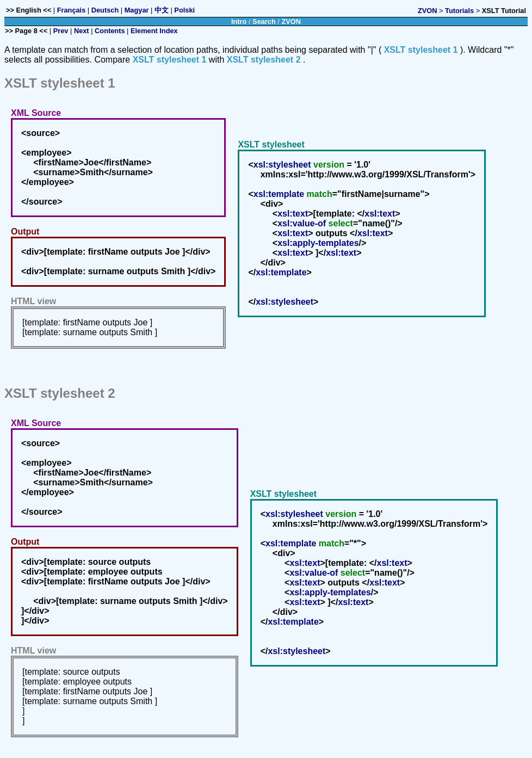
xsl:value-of (302, 223)
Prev (61, 31)
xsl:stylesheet (282, 165)
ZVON (428, 11)
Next (82, 31)
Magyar (137, 10)
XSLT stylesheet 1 (421, 50)
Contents (110, 31)
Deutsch (105, 10)
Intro (239, 21)
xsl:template (279, 194)
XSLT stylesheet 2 (264, 60)
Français (72, 10)
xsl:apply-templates (318, 243)
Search (264, 21)
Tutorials (459, 11)
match (320, 194)
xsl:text (293, 214)
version (329, 165)
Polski (184, 10)
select (341, 223)
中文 (162, 10)
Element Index (154, 31)
